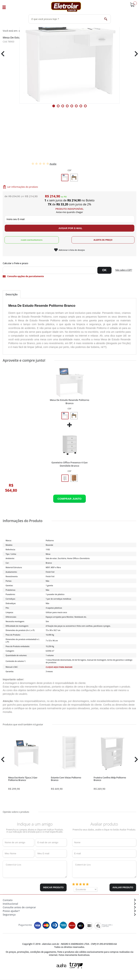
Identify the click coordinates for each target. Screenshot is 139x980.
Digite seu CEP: (69, 263)
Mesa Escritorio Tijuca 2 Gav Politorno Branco (23, 779)
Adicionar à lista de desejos (72, 250)
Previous (5, 54)
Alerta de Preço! (103, 240)
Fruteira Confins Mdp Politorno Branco (110, 779)
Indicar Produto (53, 888)
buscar (106, 19)
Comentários (35, 869)
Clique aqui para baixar (59, 667)
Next (135, 54)
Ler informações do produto (23, 187)
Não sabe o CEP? (124, 270)
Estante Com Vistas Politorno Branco (66, 779)
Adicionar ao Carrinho (69, 499)
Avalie (53, 164)
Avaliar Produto (123, 888)
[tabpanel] (69, 54)
